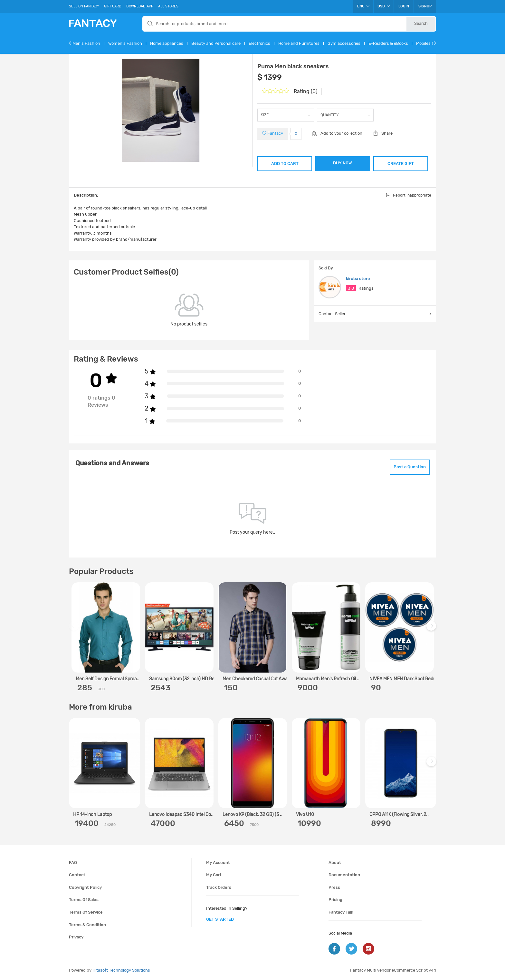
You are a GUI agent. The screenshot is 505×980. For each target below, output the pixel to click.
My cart (214, 875)
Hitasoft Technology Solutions (121, 970)
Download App (140, 6)
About (335, 863)
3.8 (351, 288)
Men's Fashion (86, 43)
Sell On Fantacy (84, 6)
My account (218, 863)
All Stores (168, 6)
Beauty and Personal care (216, 43)
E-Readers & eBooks (388, 43)
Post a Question (410, 467)
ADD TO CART (285, 164)
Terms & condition (87, 925)
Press (334, 887)
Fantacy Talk (341, 912)
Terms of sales (84, 900)
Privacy (76, 937)
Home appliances (167, 43)
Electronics (259, 43)
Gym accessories (344, 43)
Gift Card (113, 6)
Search (421, 23)
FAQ (73, 863)
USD (384, 6)
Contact (77, 875)
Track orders (219, 887)
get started (220, 919)
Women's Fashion (125, 43)
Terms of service (86, 912)
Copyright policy (85, 887)
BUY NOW (343, 163)
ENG (363, 6)
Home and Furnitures (299, 43)
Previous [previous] (75, 629)
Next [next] (432, 629)
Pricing (335, 900)
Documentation (344, 875)
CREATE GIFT (401, 164)
